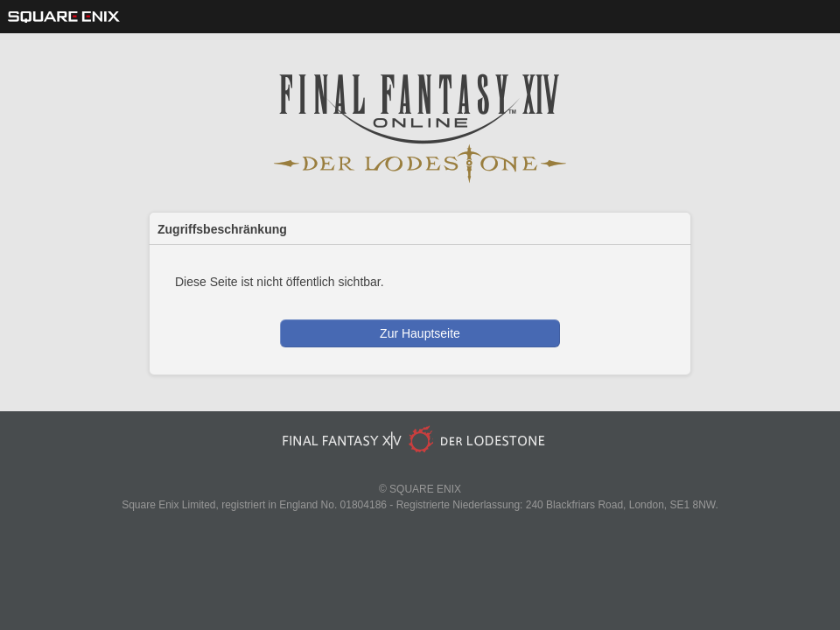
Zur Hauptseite (420, 333)
